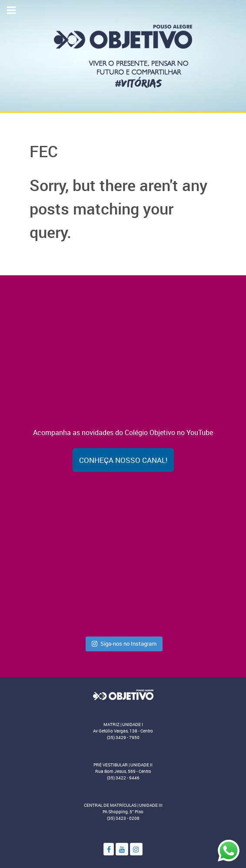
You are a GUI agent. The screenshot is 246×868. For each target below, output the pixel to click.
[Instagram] (136, 849)
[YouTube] (122, 849)
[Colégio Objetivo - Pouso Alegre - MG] (123, 56)
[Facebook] (109, 849)
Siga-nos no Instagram (124, 644)
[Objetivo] (123, 694)
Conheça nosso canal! (123, 460)
